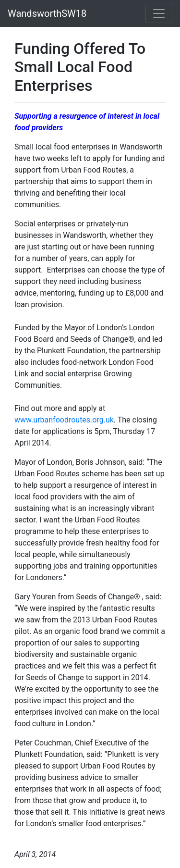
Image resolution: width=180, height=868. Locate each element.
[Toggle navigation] (159, 13)
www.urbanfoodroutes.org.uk (64, 420)
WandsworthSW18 (47, 13)
